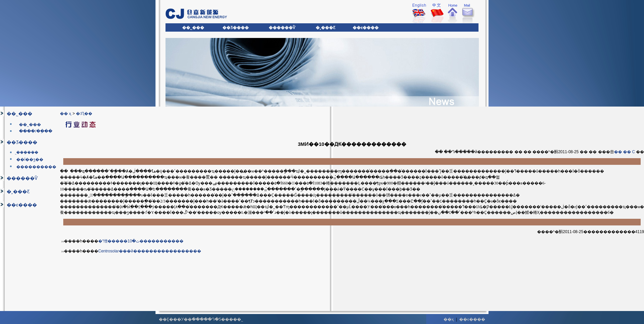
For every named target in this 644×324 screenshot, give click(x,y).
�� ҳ (66, 114)
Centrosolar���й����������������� (150, 251)
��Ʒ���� (22, 142)
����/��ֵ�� (35, 131)
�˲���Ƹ (18, 192)
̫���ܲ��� (27, 153)
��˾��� (19, 114)
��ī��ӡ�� (30, 160)
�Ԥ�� (84, 114)
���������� (36, 167)
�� (618, 152)
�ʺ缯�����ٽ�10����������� (141, 241)
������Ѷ (22, 178)
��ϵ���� (22, 205)
